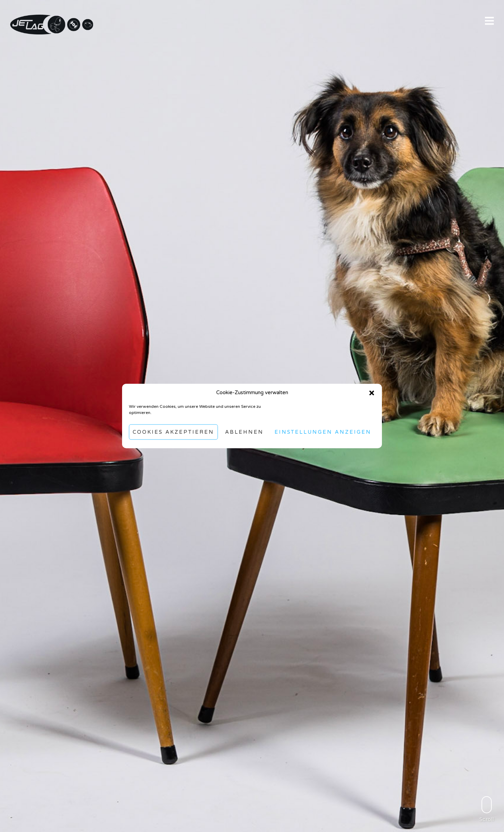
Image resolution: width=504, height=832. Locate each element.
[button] (372, 393)
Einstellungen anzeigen (323, 432)
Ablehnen (244, 432)
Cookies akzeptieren (173, 432)
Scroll (487, 809)
